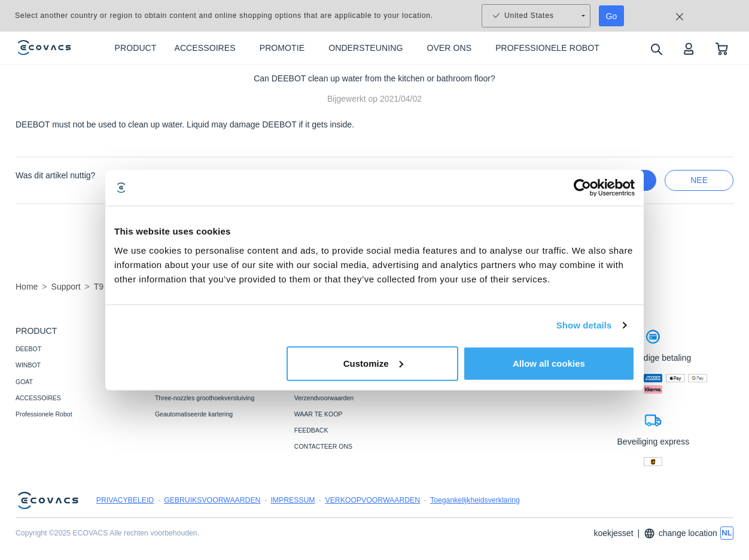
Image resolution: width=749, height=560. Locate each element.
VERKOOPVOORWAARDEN (373, 500)
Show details (584, 325)
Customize (373, 363)
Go (612, 16)
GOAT (24, 382)
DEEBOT (28, 349)
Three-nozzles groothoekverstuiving (205, 398)
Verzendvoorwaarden (324, 398)
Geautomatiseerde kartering (194, 414)
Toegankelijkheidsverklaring (475, 500)
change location (681, 533)
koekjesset (613, 533)
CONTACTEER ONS (323, 446)
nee (699, 180)
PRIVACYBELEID (125, 500)
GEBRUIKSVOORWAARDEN (212, 500)
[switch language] (727, 533)
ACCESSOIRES (38, 398)
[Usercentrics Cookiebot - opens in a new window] (582, 188)
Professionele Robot (44, 414)
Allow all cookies (549, 363)
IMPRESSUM (293, 500)
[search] (656, 49)
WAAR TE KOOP (319, 414)
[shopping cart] (722, 48)
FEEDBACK (311, 430)
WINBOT (28, 365)
